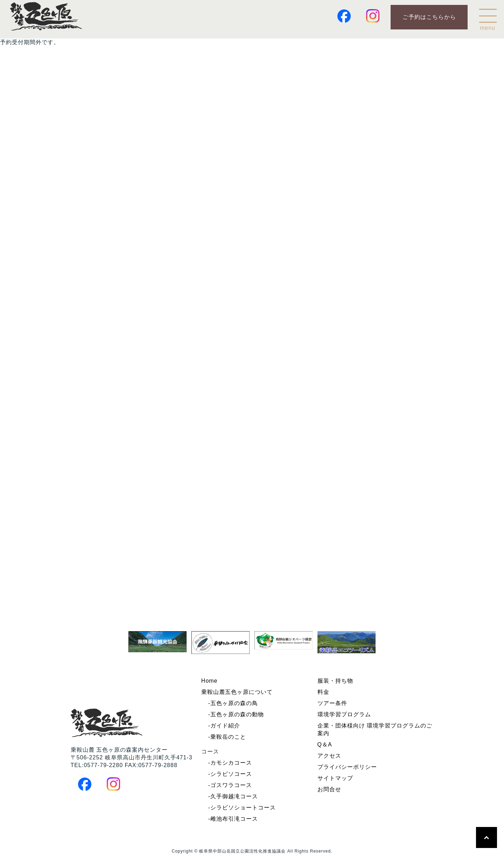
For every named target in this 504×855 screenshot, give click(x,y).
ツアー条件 (332, 703)
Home (209, 681)
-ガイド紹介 (224, 726)
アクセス (329, 756)
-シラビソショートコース (242, 808)
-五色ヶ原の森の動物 (236, 714)
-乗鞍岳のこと (227, 737)
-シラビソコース (230, 774)
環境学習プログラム (344, 714)
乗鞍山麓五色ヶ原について (237, 692)
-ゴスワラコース (230, 785)
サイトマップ (335, 778)
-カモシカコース (230, 763)
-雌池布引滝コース (233, 819)
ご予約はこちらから (429, 17)
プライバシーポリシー (347, 767)
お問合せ (329, 789)
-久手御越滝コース (233, 796)
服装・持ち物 (335, 681)
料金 (323, 692)
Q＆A (325, 744)
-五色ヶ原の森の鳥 (233, 703)
